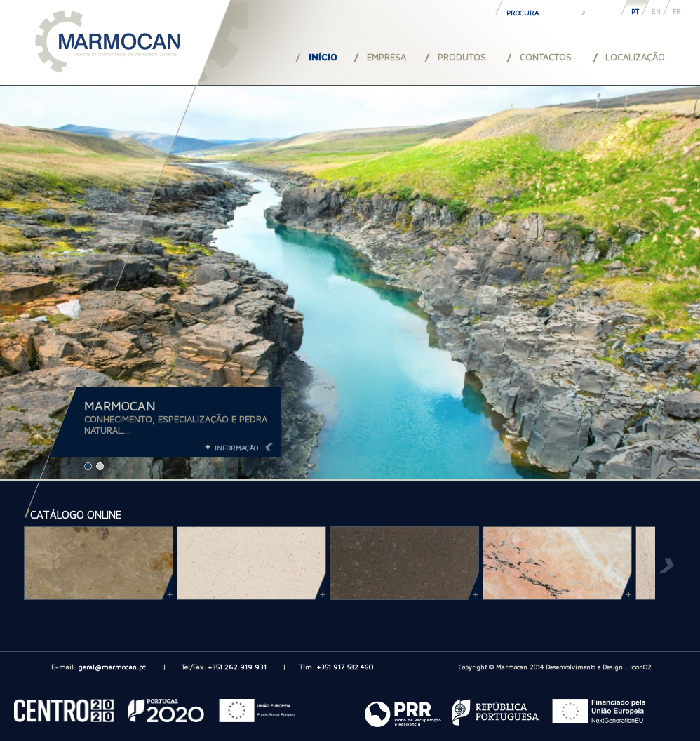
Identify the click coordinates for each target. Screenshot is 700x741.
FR (677, 12)
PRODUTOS (462, 57)
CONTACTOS (546, 57)
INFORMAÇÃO (236, 448)
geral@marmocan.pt (112, 667)
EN (656, 12)
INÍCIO (323, 57)
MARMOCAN (120, 406)
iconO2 (641, 667)
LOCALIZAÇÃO (635, 57)
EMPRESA (386, 57)
